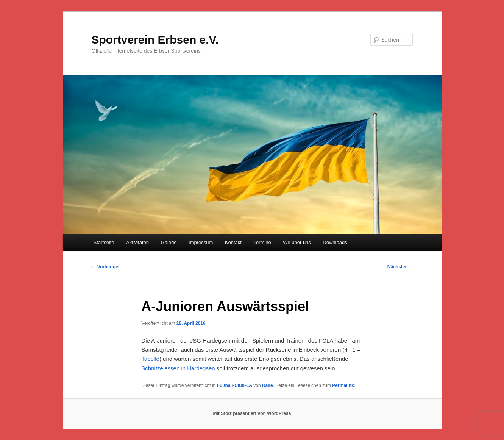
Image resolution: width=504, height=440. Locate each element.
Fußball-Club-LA (235, 385)
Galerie (169, 242)
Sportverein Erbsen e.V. (155, 40)
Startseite (104, 242)
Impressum (201, 242)
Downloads (335, 242)
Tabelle (150, 359)
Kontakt (233, 242)
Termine (262, 242)
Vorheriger (106, 267)
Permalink (343, 385)
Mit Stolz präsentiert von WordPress (252, 413)
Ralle (268, 385)
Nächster (400, 267)
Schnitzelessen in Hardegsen (178, 368)
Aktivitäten (137, 242)
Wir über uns (297, 242)
